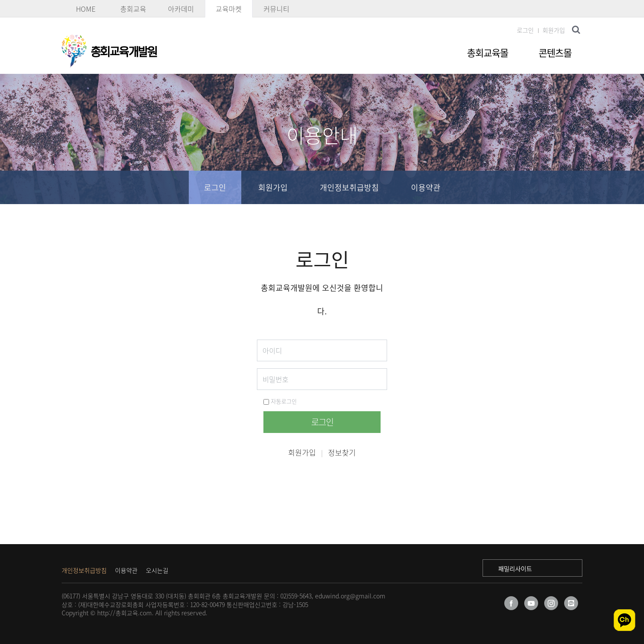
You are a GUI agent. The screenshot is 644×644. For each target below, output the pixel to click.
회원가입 (554, 30)
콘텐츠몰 (555, 52)
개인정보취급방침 (349, 187)
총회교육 (133, 9)
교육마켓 (229, 9)
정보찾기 (342, 452)
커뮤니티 (276, 9)
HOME (86, 9)
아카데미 (181, 9)
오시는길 (157, 570)
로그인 (525, 30)
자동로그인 (280, 401)
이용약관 (426, 187)
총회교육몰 (488, 52)
